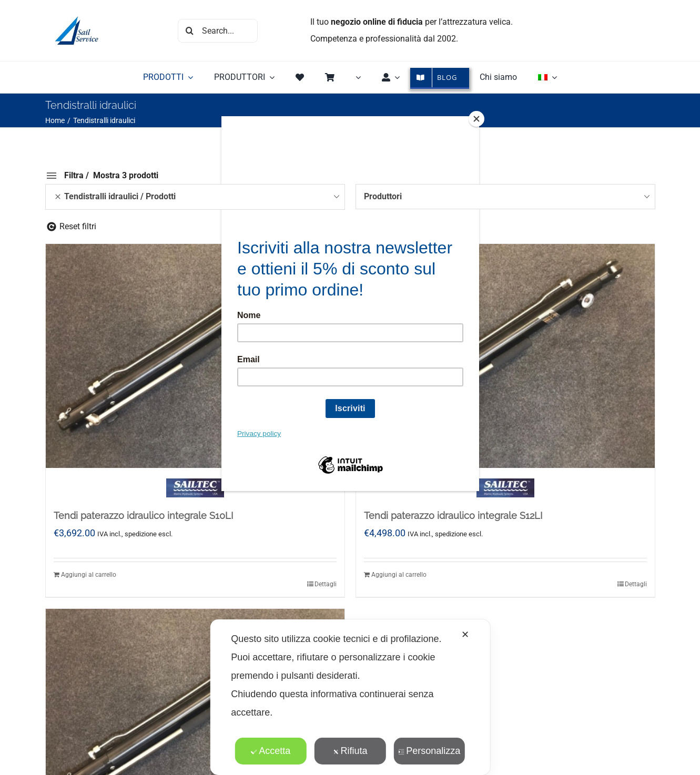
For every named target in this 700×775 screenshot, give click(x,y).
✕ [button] (465, 635)
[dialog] (350, 697)
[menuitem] (547, 77)
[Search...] (218, 31)
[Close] (476, 119)
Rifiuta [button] (350, 751)
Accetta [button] (271, 751)
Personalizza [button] (429, 751)
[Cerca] (190, 31)
